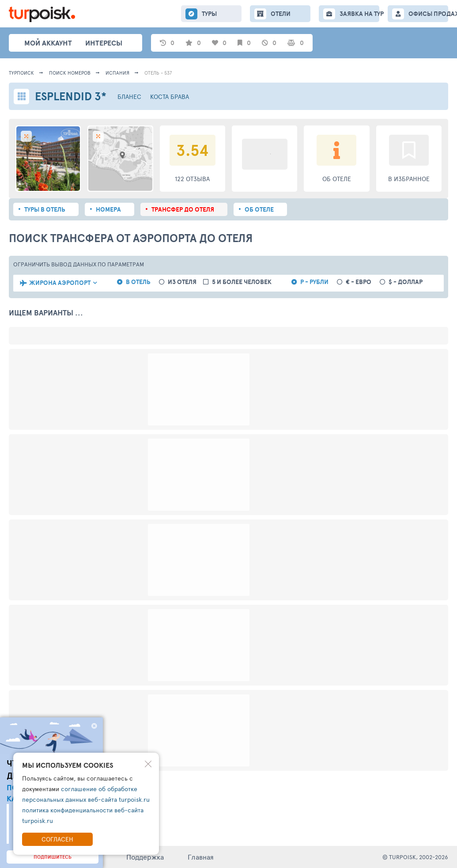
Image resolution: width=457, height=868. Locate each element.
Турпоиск (21, 73)
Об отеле (259, 209)
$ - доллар (406, 282)
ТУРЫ (209, 14)
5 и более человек (242, 282)
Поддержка (145, 857)
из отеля (182, 282)
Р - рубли (314, 282)
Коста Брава (170, 97)
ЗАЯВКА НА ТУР (359, 14)
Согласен (57, 839)
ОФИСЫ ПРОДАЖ (428, 14)
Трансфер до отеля (183, 209)
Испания (117, 73)
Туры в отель (45, 209)
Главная (201, 857)
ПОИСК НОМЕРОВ (70, 73)
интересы (104, 43)
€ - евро (359, 282)
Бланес (129, 97)
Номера (108, 209)
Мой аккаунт (48, 43)
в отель (138, 282)
